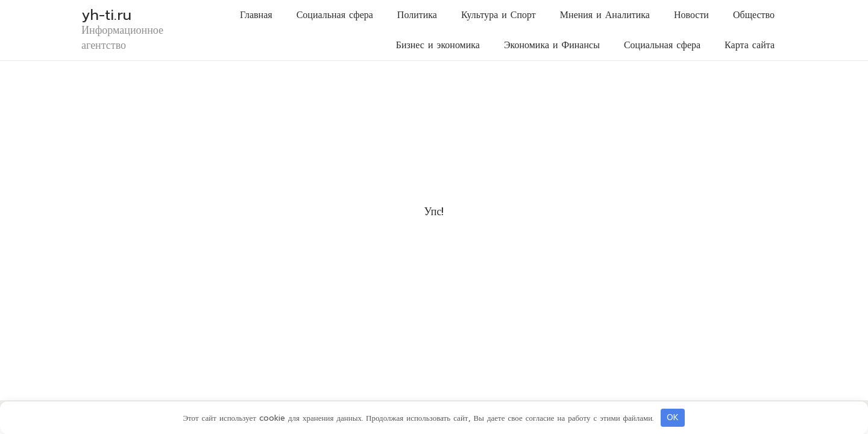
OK (673, 417)
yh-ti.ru (106, 15)
